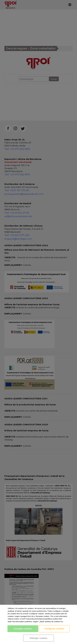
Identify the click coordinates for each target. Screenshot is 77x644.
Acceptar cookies (23, 629)
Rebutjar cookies (38, 638)
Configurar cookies (54, 629)
